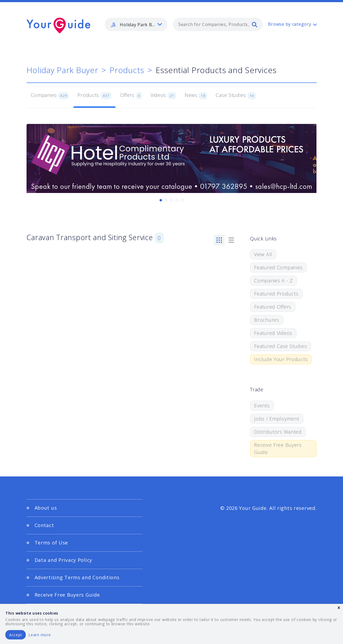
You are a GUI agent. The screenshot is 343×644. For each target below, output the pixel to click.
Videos (163, 96)
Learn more (40, 635)
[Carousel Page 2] (166, 200)
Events (262, 406)
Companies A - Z (273, 281)
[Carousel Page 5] (182, 200)
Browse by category (290, 24)
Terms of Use (51, 543)
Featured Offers (273, 307)
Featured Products (276, 294)
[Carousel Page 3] (171, 200)
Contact (44, 525)
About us (46, 508)
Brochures (266, 320)
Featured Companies (278, 267)
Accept (16, 635)
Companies (50, 96)
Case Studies (236, 96)
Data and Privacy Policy (64, 560)
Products (127, 70)
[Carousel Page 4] (177, 200)
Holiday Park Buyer (62, 70)
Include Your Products (281, 359)
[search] (255, 24)
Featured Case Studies (280, 346)
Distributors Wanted (278, 432)
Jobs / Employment (277, 419)
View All (263, 254)
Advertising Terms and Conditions (77, 577)
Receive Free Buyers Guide (278, 448)
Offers (131, 96)
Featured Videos (273, 333)
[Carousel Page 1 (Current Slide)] (161, 200)
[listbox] (136, 24)
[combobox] (218, 24)
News (196, 96)
